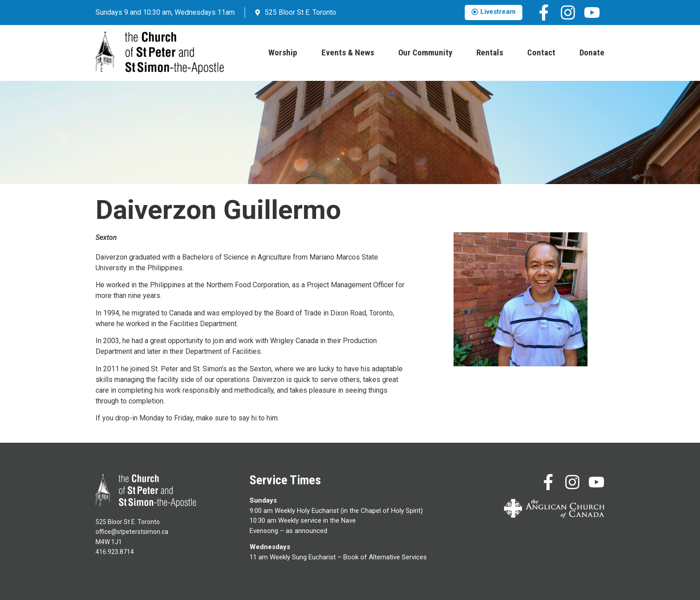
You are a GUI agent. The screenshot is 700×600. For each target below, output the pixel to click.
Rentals (490, 52)
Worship (283, 52)
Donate (592, 52)
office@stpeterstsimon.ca (132, 532)
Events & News (348, 52)
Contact (541, 52)
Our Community (425, 52)
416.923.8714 (115, 552)
